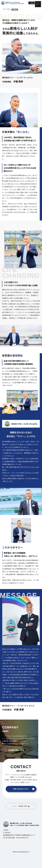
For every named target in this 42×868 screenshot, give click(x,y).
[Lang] (32, 3)
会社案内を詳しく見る (13, 750)
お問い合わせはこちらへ (21, 789)
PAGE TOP (23, 806)
